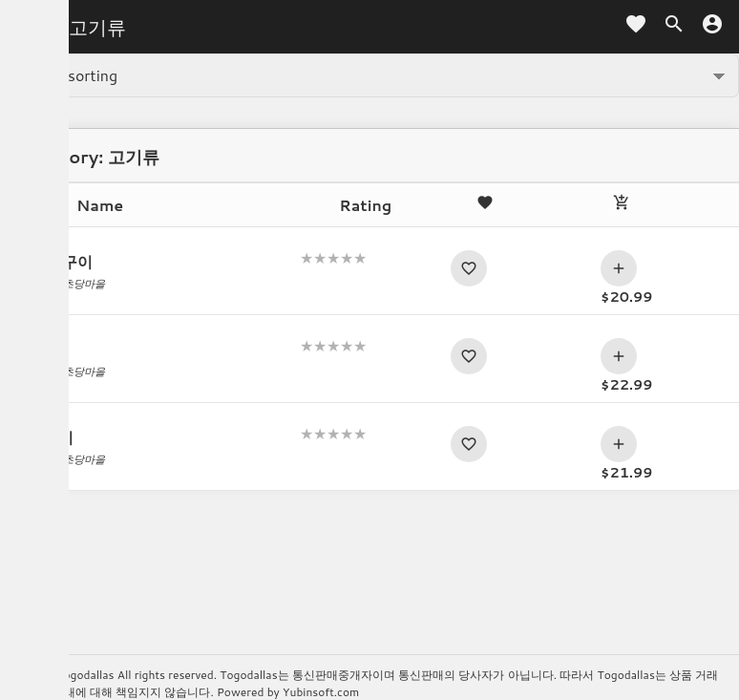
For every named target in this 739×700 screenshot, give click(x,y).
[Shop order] (369, 75)
